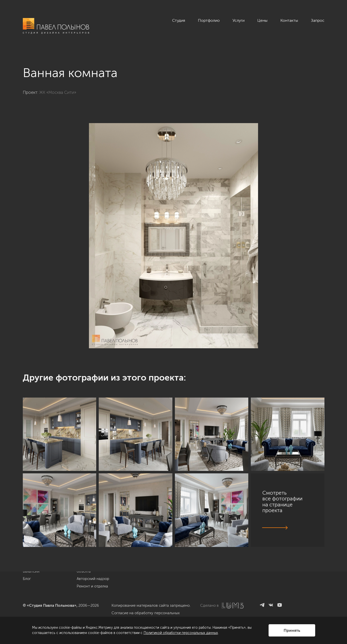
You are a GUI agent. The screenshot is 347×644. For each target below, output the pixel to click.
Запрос (318, 20)
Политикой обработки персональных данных (181, 633)
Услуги (239, 20)
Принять (292, 630)
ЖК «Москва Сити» (58, 92)
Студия (179, 20)
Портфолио (209, 20)
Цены (262, 20)
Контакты (289, 20)
